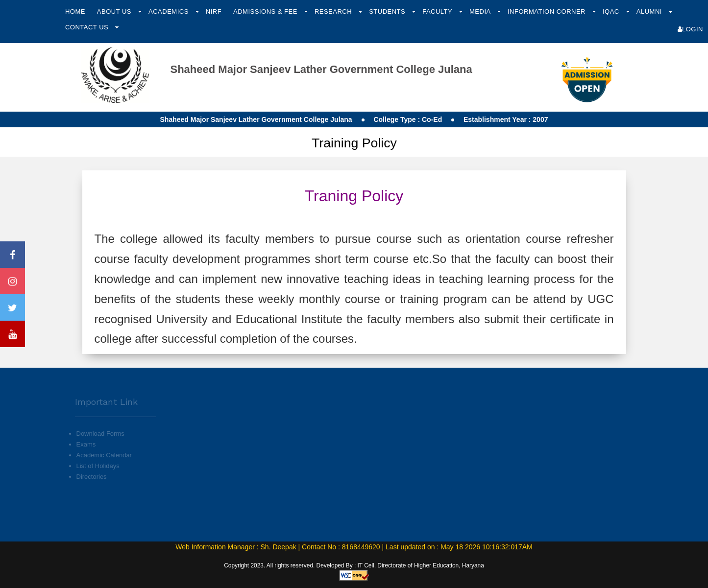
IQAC (612, 12)
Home (75, 12)
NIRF (214, 12)
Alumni (650, 12)
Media (481, 12)
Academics (170, 12)
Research (334, 12)
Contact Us (88, 27)
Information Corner (548, 12)
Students (388, 12)
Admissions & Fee (266, 12)
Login (690, 29)
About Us (115, 12)
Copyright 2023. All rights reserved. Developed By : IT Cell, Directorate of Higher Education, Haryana (354, 565)
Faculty (438, 12)
